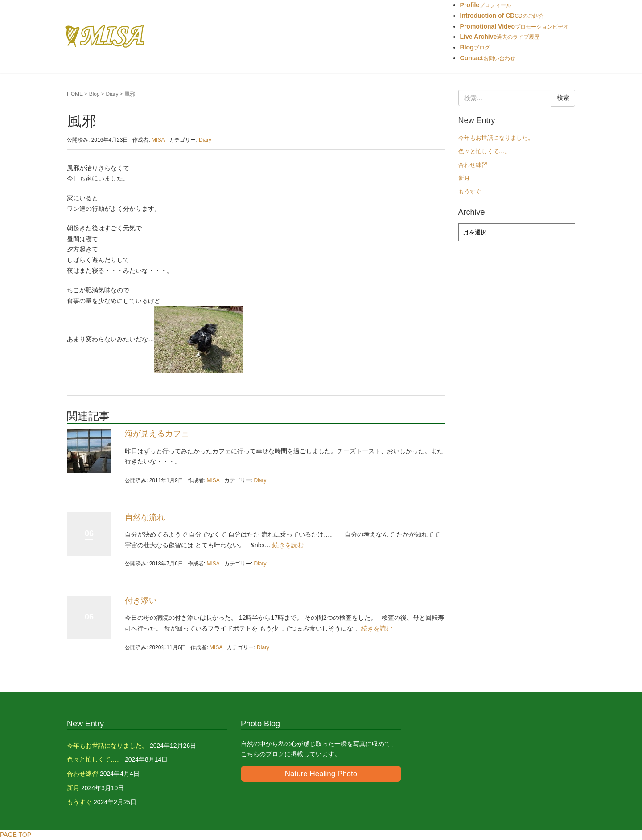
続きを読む (288, 545)
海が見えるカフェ (157, 434)
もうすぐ (470, 191)
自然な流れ (145, 517)
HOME (75, 94)
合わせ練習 (473, 165)
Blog (95, 94)
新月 (464, 178)
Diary (112, 94)
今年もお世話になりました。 (496, 138)
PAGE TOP (16, 835)
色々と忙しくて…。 (484, 151)
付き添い (141, 601)
